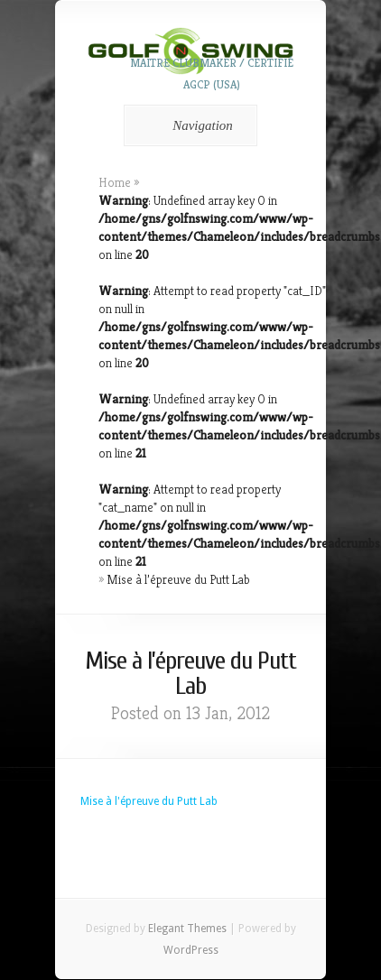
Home (115, 182)
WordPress (191, 950)
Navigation (187, 125)
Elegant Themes (187, 929)
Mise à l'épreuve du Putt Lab (149, 801)
